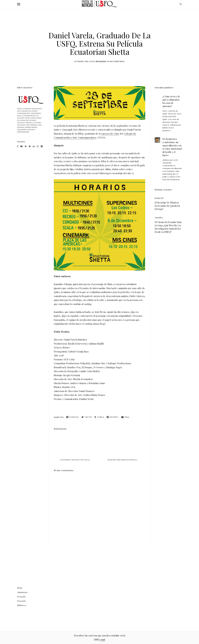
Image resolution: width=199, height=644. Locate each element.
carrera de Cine (110, 134)
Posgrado (21, 601)
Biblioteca (22, 605)
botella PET (159, 198)
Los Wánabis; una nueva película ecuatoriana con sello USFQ (86, 460)
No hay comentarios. (116, 61)
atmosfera (159, 217)
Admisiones (22, 592)
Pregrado (21, 597)
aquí (103, 639)
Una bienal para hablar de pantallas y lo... (125, 460)
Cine (86, 61)
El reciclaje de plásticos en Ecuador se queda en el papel (167, 206)
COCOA (92, 61)
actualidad (79, 61)
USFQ (20, 588)
